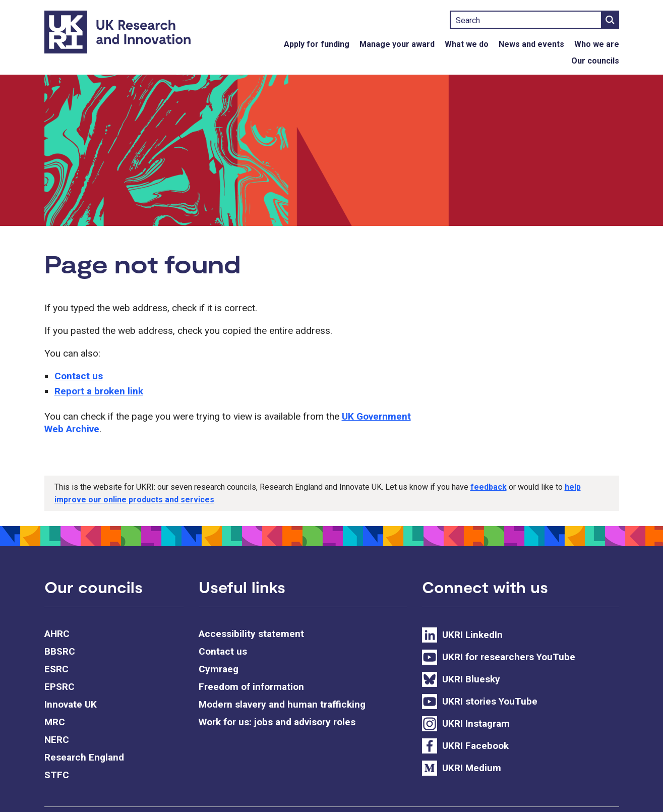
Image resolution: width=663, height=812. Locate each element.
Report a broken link (99, 391)
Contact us (79, 376)
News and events (531, 44)
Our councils (595, 61)
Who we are (597, 44)
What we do (467, 44)
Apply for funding (317, 44)
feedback (489, 487)
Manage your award (397, 44)
